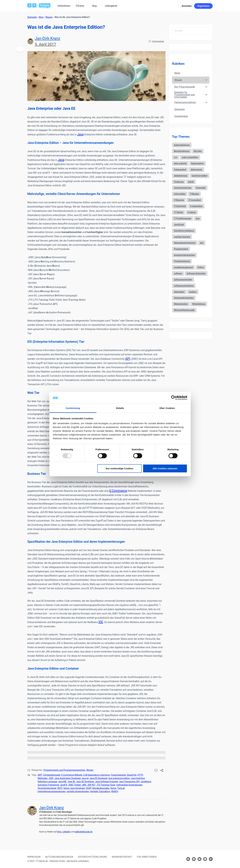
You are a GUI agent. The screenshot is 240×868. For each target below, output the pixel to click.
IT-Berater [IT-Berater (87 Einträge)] (195, 194)
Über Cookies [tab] (167, 408)
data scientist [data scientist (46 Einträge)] (180, 163)
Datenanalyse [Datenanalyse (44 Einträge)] (197, 163)
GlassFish (132, 775)
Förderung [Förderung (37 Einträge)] (179, 182)
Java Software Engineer (106, 782)
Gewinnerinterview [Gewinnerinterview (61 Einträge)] (183, 188)
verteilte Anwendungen (78, 791)
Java (80, 134)
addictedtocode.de (84, 832)
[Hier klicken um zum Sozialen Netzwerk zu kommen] (194, 859)
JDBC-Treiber (75, 785)
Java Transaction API (129, 782)
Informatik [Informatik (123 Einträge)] (201, 188)
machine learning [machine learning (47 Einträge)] (182, 237)
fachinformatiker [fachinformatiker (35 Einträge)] (200, 176)
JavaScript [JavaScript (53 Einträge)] (179, 225)
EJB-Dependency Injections (97, 775)
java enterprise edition (119, 778)
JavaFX (64, 785)
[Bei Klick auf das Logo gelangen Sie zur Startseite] (39, 6)
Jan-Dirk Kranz (48, 38)
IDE (101, 622)
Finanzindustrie (118, 775)
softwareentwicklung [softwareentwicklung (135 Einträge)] (184, 286)
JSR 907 (91, 785)
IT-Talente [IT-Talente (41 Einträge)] (179, 212)
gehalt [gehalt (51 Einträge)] (191, 182)
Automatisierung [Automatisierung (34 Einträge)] (182, 145)
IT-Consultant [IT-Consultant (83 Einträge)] (195, 200)
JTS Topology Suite (106, 785)
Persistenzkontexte (47, 788)
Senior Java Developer (74, 788)
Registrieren (203, 6)
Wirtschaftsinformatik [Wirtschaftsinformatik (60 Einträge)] (184, 310)
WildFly (115, 791)
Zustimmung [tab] (73, 408)
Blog (41, 17)
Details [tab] (120, 408)
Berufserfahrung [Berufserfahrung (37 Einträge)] (182, 151)
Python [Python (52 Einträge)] (201, 267)
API (128, 359)
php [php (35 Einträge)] (202, 243)
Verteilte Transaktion (100, 791)
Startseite (32, 17)
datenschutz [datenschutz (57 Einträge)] (196, 169)
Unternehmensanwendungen (52, 791)
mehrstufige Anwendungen (129, 785)
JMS (84, 785)
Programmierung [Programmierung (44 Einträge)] (182, 261)
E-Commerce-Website (72, 775)
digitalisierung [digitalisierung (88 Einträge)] (181, 176)
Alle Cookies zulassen (165, 468)
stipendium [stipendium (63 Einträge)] (179, 292)
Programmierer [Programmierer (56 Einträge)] (181, 249)
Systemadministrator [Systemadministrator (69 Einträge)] (184, 298)
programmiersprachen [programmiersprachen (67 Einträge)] (184, 255)
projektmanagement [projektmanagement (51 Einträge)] (183, 267)
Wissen (49, 17)
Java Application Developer (68, 778)
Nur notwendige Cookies (120, 468)
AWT (40, 775)
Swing (113, 788)
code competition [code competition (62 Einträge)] (190, 157)
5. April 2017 (45, 44)
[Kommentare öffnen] (156, 771)
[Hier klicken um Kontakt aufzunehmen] (188, 859)
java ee (85, 778)
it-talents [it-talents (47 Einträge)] (192, 212)
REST (60, 788)
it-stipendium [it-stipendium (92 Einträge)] (196, 206)
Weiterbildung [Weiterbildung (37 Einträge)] (199, 304)
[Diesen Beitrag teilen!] (162, 771)
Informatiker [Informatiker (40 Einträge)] (180, 194)
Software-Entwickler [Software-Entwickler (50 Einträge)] (196, 273)
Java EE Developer (99, 778)
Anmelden (187, 6)
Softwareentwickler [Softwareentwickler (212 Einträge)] (183, 280)
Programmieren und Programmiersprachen (64, 770)
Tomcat (121, 788)
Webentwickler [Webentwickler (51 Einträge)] (181, 304)
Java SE (71, 782)
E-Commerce (118, 491)
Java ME (62, 782)
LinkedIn (66, 832)
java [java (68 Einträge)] (198, 218)
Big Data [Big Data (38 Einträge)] (198, 151)
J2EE (51, 778)
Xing (59, 832)
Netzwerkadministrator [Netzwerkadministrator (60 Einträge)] (185, 243)
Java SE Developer (85, 782)
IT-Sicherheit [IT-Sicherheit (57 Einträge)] (180, 206)
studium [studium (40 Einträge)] (193, 292)
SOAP (89, 788)
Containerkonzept (52, 775)
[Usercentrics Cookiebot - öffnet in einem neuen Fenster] (173, 398)
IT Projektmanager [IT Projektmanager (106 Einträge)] (183, 218)
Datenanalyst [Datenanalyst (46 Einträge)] (180, 169)
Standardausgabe (101, 788)
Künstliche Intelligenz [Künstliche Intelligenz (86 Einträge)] (184, 231)
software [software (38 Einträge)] (178, 273)
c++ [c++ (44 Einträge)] (176, 157)
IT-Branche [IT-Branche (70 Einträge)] (179, 200)
